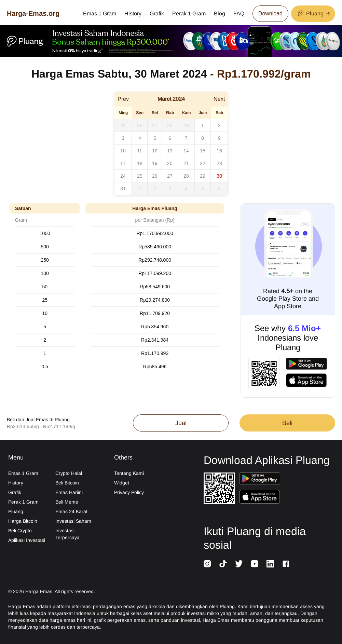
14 (186, 151)
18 (140, 163)
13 (170, 151)
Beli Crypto (20, 531)
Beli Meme (67, 502)
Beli (287, 423)
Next (219, 99)
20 (170, 163)
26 (140, 125)
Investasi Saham (73, 521)
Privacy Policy (129, 492)
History (133, 13)
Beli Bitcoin (67, 483)
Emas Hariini (69, 492)
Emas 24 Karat (71, 511)
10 (123, 151)
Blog (220, 13)
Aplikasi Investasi (27, 540)
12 (155, 151)
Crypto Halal (69, 473)
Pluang (16, 511)
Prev (123, 99)
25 (123, 125)
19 (155, 163)
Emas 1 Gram (100, 13)
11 (140, 151)
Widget (122, 483)
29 (186, 125)
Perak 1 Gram (189, 13)
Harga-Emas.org (33, 13)
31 (123, 189)
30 (219, 176)
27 (155, 125)
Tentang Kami (129, 473)
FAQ (239, 13)
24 (123, 176)
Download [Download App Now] (270, 13)
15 (203, 151)
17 (123, 163)
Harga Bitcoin (23, 521)
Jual (181, 423)
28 (170, 125)
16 (219, 151)
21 (186, 163)
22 (203, 163)
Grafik (157, 13)
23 (219, 163)
